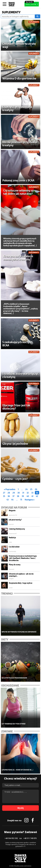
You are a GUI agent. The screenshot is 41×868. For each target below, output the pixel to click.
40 (28, 496)
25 (31, 489)
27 (4, 493)
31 (23, 493)
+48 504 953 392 (11, 838)
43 (8, 500)
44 (12, 500)
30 (19, 493)
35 (4, 496)
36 (9, 496)
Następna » (30, 500)
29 (14, 493)
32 (28, 493)
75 (21, 500)
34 (37, 493)
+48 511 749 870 (30, 838)
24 (26, 489)
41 (32, 496)
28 (9, 493)
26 (36, 489)
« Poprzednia (10, 489)
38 (18, 496)
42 (37, 496)
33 (32, 493)
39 (23, 496)
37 (13, 496)
